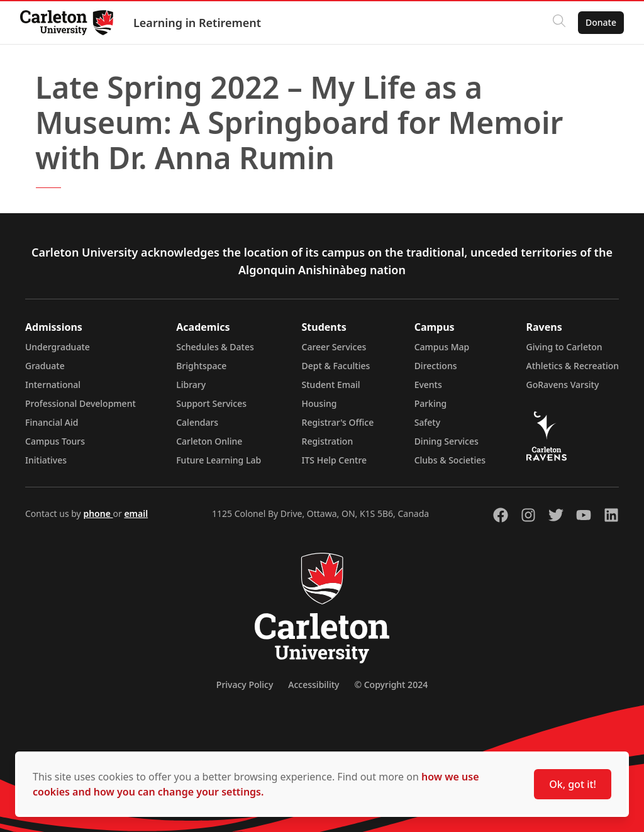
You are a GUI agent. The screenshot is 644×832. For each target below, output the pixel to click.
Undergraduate (58, 347)
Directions (436, 366)
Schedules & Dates (215, 347)
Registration (328, 441)
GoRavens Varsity (563, 385)
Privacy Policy (245, 685)
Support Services (211, 403)
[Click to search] (559, 23)
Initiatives (46, 460)
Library (191, 385)
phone (98, 513)
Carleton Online (209, 441)
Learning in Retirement (197, 23)
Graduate (45, 366)
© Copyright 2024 (391, 685)
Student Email (331, 385)
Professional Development (80, 403)
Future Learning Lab (219, 460)
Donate (601, 22)
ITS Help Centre (335, 460)
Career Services (334, 347)
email (136, 513)
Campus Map (442, 347)
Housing (319, 403)
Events (428, 385)
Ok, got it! (573, 784)
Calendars (197, 422)
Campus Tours (55, 441)
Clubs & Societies (450, 460)
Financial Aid (52, 422)
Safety (428, 422)
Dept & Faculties (336, 366)
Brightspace (201, 366)
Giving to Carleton (564, 347)
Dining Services (447, 441)
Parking (431, 403)
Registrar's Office (338, 422)
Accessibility (314, 685)
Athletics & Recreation (573, 366)
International (53, 385)
